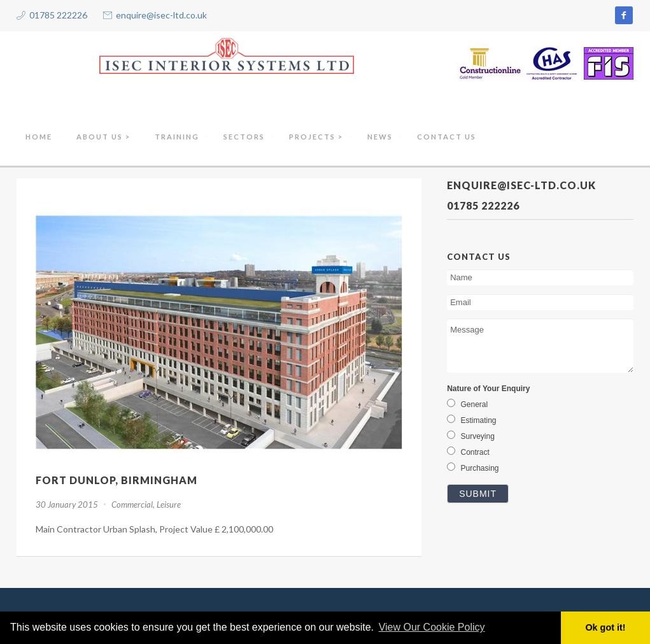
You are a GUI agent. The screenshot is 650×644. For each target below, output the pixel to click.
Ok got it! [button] (605, 627)
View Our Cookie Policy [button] (432, 627)
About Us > (103, 137)
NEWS (380, 137)
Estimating (471, 420)
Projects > (316, 137)
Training (177, 137)
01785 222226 (58, 15)
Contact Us (447, 137)
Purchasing (473, 468)
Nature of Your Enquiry (488, 389)
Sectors (244, 137)
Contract (468, 452)
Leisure (169, 504)
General (467, 404)
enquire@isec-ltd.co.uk (161, 15)
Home (39, 137)
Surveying (471, 436)
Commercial (132, 504)
